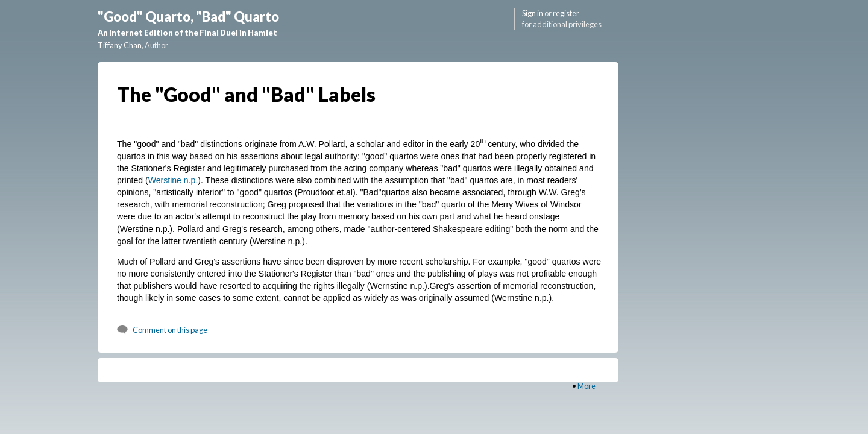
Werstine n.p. (173, 180)
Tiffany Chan (120, 45)
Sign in (533, 13)
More (587, 386)
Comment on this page (170, 330)
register (566, 13)
